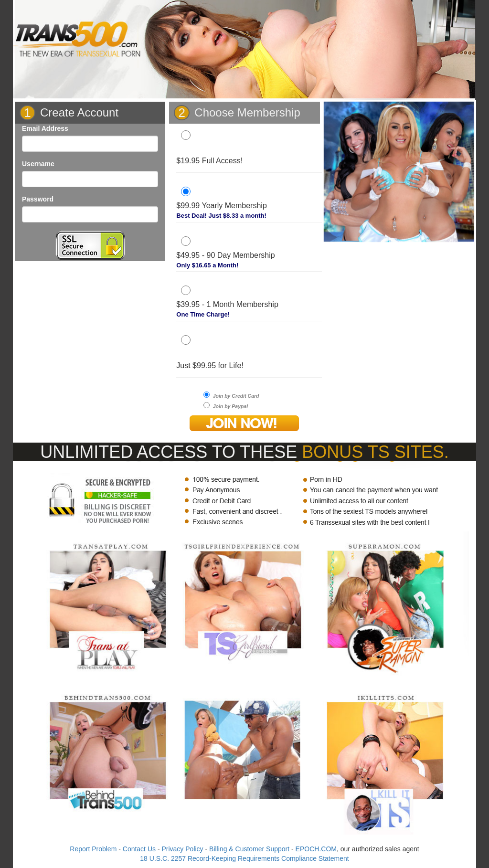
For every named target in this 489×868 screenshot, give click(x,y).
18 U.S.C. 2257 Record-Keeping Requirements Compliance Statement (244, 858)
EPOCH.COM (316, 849)
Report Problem (93, 849)
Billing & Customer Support (249, 849)
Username (38, 164)
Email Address (45, 128)
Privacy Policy (182, 849)
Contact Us (139, 849)
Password (38, 199)
